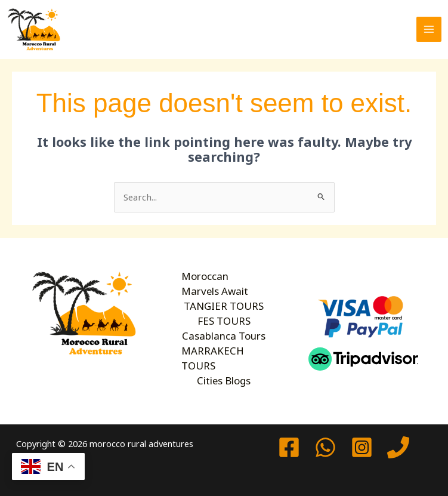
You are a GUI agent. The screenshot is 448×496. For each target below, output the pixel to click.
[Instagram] (362, 447)
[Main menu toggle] (429, 29)
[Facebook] (289, 447)
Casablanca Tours (224, 335)
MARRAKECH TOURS (211, 358)
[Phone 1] (398, 447)
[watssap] (325, 447)
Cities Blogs (224, 379)
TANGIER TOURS (224, 305)
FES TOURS (224, 320)
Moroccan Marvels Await (223, 284)
